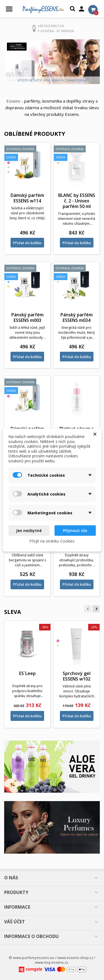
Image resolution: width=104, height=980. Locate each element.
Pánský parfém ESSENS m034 (77, 317)
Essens (13, 101)
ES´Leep (27, 673)
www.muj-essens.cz (52, 962)
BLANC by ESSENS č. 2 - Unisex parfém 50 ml (77, 201)
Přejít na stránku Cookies (52, 541)
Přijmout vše (75, 531)
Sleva (13, 612)
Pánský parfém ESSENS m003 (27, 317)
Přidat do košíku (27, 243)
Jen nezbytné (29, 531)
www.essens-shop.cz (75, 958)
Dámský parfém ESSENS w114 (27, 198)
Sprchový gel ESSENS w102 (77, 676)
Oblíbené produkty (35, 134)
